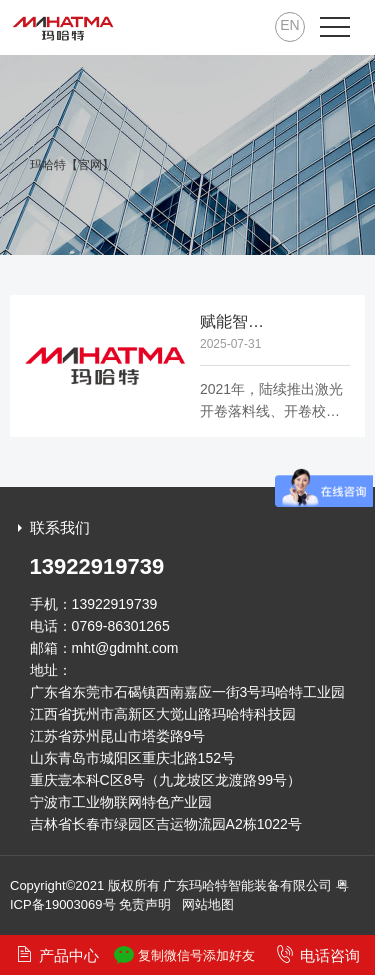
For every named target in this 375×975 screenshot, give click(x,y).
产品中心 (57, 954)
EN (289, 25)
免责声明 (145, 904)
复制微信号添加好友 (184, 955)
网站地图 (208, 904)
